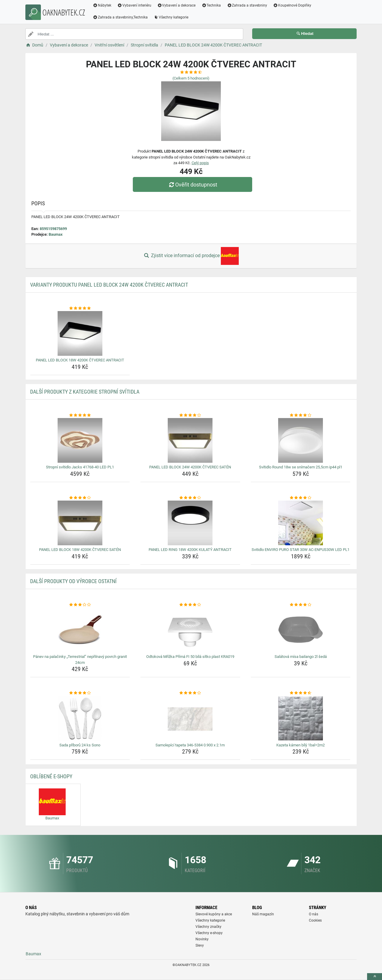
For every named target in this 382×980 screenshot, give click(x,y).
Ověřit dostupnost (192, 185)
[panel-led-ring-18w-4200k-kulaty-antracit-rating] (190, 498)
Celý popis (200, 163)
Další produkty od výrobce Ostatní (73, 581)
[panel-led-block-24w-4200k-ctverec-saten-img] (190, 440)
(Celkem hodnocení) (191, 78)
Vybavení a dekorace (177, 5)
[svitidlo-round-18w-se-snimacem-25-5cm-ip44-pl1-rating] (301, 415)
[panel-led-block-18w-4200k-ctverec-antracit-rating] (80, 308)
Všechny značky (208, 927)
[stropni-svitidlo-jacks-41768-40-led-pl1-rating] (80, 415)
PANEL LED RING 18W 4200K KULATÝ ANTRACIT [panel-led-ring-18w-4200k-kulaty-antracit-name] (190, 550)
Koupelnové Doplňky (292, 5)
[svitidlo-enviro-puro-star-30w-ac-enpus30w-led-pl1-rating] (301, 498)
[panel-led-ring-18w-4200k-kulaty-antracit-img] (190, 523)
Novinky (202, 939)
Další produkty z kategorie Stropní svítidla (85, 392)
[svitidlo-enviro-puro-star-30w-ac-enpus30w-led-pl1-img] (301, 523)
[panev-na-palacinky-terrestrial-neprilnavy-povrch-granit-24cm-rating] (80, 605)
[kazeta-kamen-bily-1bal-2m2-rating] (301, 693)
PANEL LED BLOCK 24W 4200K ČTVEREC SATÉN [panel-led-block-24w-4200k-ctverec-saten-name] (190, 467)
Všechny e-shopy (209, 933)
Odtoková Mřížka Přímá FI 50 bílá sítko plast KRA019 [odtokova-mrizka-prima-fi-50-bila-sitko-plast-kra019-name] (190, 657)
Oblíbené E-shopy (51, 776)
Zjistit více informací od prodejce (191, 256)
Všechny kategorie (171, 17)
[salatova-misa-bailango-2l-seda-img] (301, 630)
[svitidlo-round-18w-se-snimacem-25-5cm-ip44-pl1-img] (301, 440)
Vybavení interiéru (134, 5)
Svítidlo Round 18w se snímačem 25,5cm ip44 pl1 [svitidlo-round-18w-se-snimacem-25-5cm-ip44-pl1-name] (301, 467)
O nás (314, 914)
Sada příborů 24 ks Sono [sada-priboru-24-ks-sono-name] (80, 745)
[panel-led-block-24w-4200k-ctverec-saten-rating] (190, 415)
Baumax (56, 234)
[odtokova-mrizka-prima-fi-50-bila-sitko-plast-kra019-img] (190, 630)
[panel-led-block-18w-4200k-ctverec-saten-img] (80, 523)
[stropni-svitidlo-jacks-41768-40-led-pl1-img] (80, 440)
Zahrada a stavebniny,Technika (120, 17)
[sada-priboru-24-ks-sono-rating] (80, 693)
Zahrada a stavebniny (247, 5)
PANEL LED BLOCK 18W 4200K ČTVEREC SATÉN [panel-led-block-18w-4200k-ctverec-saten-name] (80, 550)
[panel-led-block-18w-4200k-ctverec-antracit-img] (80, 333)
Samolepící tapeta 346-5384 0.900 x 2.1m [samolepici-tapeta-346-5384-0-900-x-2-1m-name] (190, 745)
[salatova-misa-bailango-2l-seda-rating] (301, 605)
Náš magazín (263, 914)
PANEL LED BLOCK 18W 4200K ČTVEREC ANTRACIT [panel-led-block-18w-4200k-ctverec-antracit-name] (80, 360)
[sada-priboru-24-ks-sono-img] (80, 718)
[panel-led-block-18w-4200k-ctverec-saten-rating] (80, 498)
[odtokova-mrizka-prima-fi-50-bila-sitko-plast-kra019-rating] (190, 605)
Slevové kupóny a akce (214, 914)
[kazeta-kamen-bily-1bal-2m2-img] (301, 718)
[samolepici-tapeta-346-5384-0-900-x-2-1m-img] (190, 718)
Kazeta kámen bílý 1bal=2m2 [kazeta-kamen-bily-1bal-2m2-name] (301, 745)
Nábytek (102, 5)
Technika (211, 5)
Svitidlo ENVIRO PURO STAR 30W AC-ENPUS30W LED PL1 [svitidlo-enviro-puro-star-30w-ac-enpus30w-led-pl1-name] (301, 550)
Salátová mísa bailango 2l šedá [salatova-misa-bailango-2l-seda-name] (301, 657)
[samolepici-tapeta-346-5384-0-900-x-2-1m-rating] (190, 693)
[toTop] (375, 977)
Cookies (315, 920)
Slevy (200, 945)
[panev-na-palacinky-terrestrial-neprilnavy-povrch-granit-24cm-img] (80, 630)
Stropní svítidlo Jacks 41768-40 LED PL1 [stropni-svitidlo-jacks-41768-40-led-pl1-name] (80, 467)
